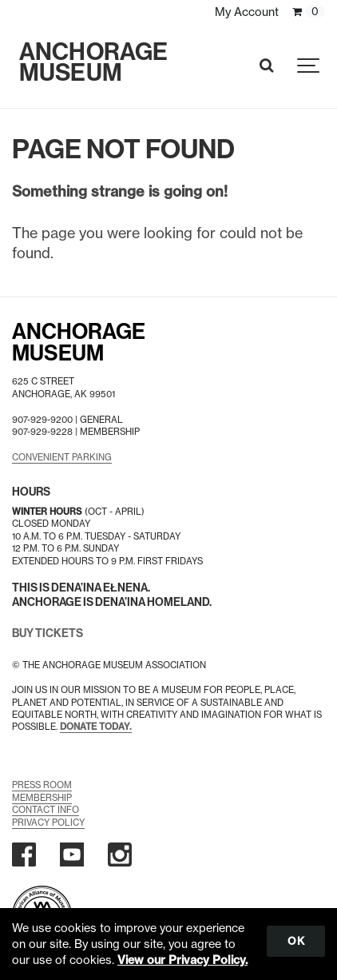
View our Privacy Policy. (182, 960)
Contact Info (46, 810)
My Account (247, 12)
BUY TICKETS (48, 633)
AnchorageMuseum (79, 343)
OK (296, 941)
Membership (42, 798)
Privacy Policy (48, 823)
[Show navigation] (309, 66)
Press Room (42, 785)
